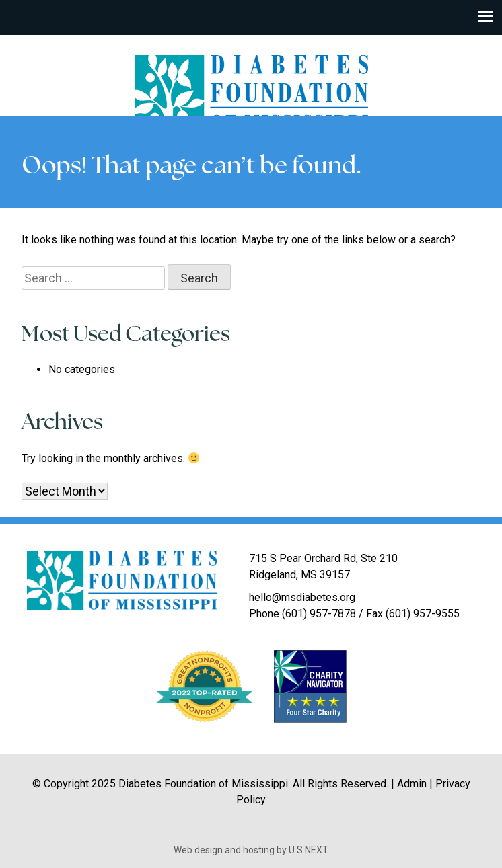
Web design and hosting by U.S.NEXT (251, 850)
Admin (412, 784)
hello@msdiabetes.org (302, 597)
